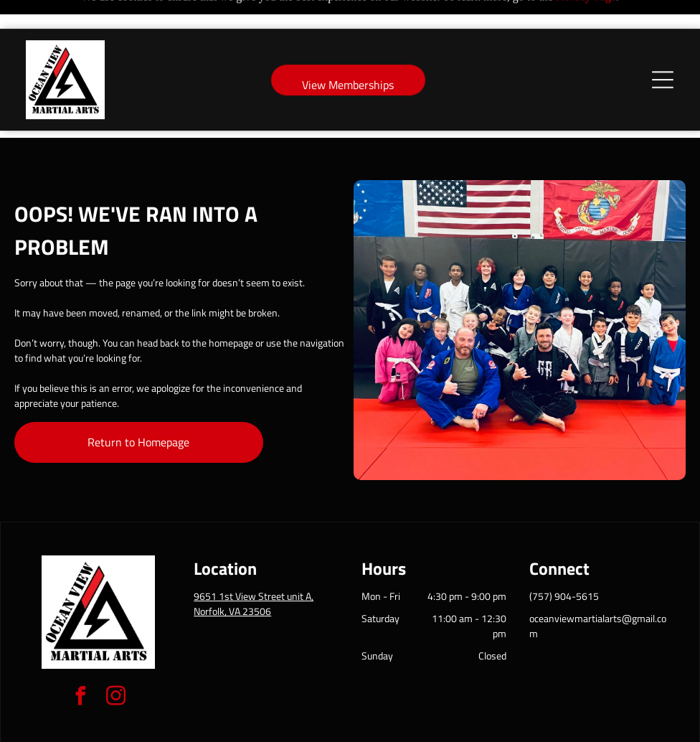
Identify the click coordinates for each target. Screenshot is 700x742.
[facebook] (81, 662)
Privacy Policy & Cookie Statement (261, 726)
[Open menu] (663, 51)
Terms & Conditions (468, 726)
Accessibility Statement (379, 726)
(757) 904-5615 (564, 560)
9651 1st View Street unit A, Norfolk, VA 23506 (254, 568)
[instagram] (116, 662)
